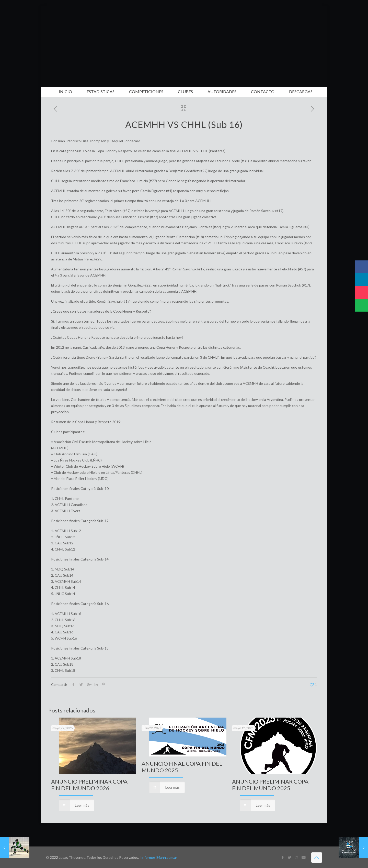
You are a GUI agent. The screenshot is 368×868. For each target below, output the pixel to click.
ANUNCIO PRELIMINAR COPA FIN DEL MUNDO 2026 (89, 785)
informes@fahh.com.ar (159, 857)
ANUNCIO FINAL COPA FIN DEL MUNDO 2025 (182, 767)
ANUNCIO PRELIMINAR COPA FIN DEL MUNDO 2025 (270, 785)
